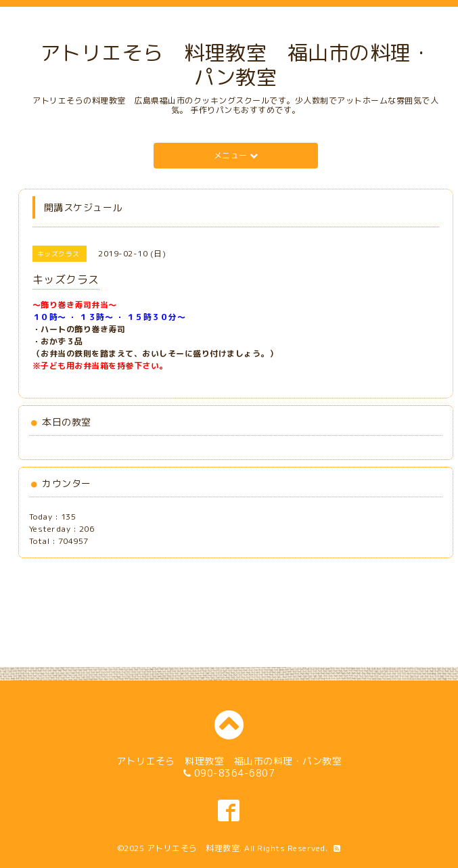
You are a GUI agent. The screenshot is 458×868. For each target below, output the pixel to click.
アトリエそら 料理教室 (193, 848)
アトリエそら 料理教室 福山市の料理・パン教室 (236, 65)
